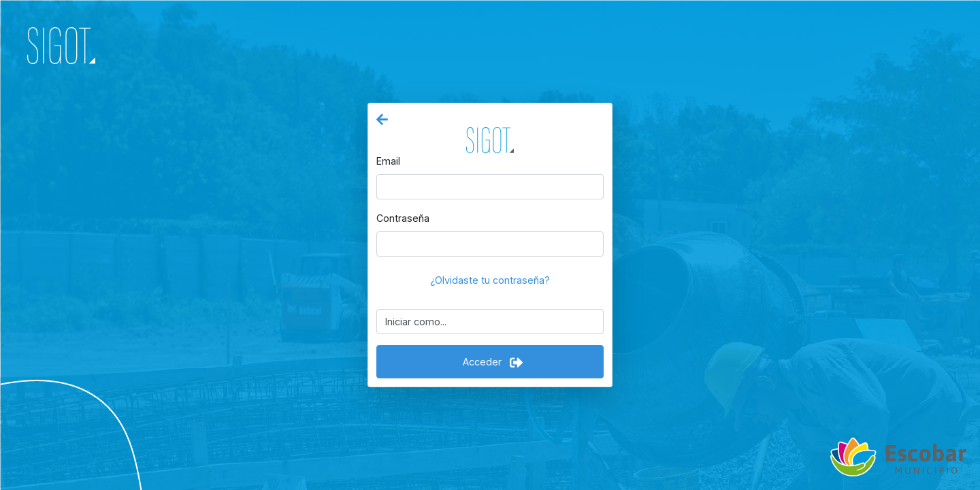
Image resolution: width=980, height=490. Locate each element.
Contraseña (403, 218)
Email (388, 161)
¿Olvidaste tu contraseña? (490, 280)
